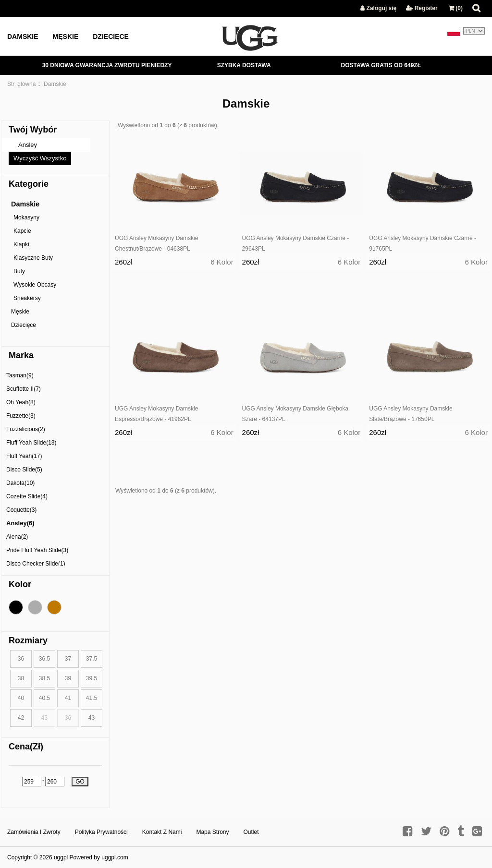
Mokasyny (26, 217)
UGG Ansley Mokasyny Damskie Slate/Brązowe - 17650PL (411, 414)
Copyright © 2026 (31, 857)
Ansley (28, 145)
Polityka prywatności (101, 832)
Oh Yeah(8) (21, 402)
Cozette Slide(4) (27, 496)
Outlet (251, 832)
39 (68, 678)
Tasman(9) (20, 375)
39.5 (92, 678)
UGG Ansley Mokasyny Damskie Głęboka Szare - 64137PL (295, 414)
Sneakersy (27, 298)
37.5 (92, 659)
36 (21, 659)
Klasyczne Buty (33, 258)
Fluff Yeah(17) (24, 456)
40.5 (44, 698)
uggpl (61, 857)
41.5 (92, 698)
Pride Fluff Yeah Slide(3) (37, 550)
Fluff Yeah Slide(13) (31, 443)
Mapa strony (212, 832)
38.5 (44, 678)
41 (68, 698)
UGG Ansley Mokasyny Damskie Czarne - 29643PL (296, 243)
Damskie (23, 36)
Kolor (20, 584)
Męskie (66, 36)
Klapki (21, 244)
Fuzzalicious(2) (26, 429)
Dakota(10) (20, 483)
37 (68, 659)
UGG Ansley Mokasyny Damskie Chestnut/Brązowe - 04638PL (156, 243)
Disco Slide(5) (24, 470)
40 (21, 698)
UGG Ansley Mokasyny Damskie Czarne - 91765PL (423, 243)
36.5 (44, 659)
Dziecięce (111, 36)
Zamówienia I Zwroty (34, 832)
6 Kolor (222, 262)
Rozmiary (28, 640)
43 (92, 718)
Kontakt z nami (162, 832)
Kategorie (29, 184)
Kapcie (22, 231)
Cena (26, 747)
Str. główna (21, 84)
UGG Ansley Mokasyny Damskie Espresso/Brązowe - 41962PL (156, 414)
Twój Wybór (33, 130)
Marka (21, 355)
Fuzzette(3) (21, 416)
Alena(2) (17, 537)
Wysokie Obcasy (35, 285)
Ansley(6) (20, 523)
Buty (19, 271)
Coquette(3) (21, 510)
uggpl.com (115, 857)
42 (21, 718)
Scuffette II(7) (24, 389)
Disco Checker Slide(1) (36, 564)
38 (21, 678)
